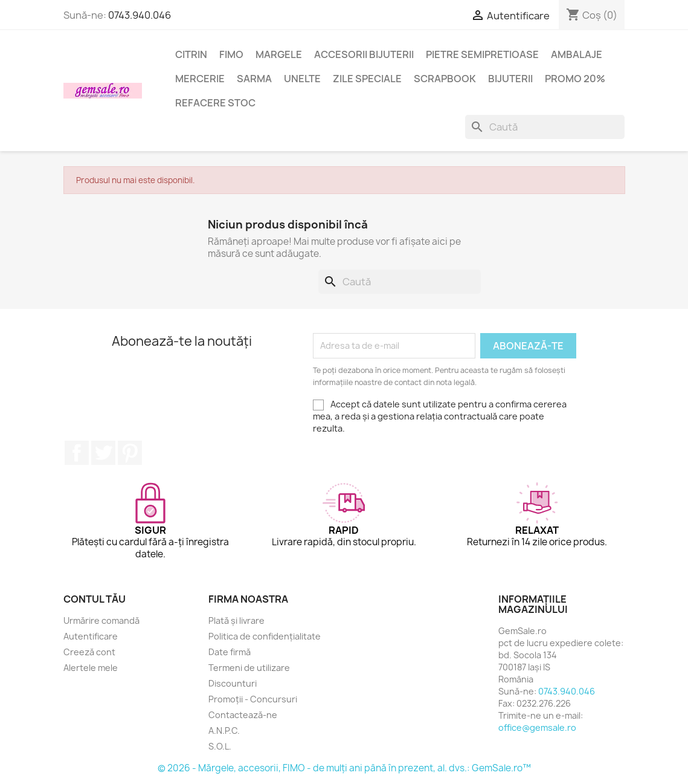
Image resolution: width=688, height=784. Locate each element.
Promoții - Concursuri (253, 699)
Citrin (191, 54)
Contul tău (95, 599)
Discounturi (233, 683)
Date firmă (230, 652)
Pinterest (130, 453)
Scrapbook (445, 79)
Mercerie (200, 79)
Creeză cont (89, 652)
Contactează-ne (243, 715)
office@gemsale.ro (537, 727)
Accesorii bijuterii (364, 54)
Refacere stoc (215, 103)
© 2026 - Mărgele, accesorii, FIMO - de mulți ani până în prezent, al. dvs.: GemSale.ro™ (344, 768)
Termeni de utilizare (249, 668)
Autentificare (91, 636)
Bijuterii (510, 79)
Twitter (103, 453)
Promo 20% (575, 79)
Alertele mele (91, 668)
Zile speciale (367, 79)
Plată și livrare (236, 620)
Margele (279, 54)
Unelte (302, 79)
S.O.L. (220, 746)
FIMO (231, 54)
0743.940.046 (140, 15)
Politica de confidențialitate (265, 636)
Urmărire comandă (101, 620)
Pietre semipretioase (482, 54)
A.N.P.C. (224, 731)
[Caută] (545, 127)
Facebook (77, 453)
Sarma (254, 79)
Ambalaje (577, 54)
